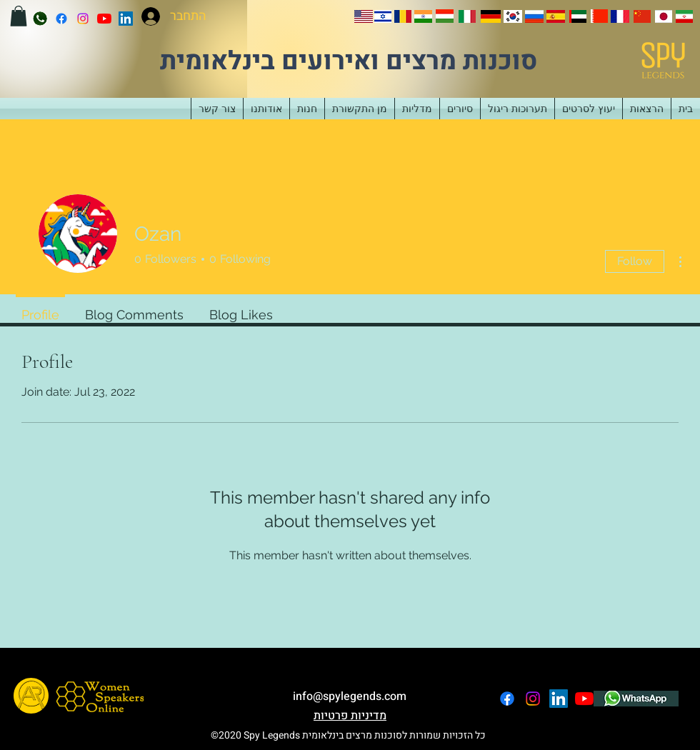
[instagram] (83, 19)
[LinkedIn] (126, 19)
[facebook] (61, 19)
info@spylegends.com (350, 696)
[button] (19, 16)
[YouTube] (104, 19)
